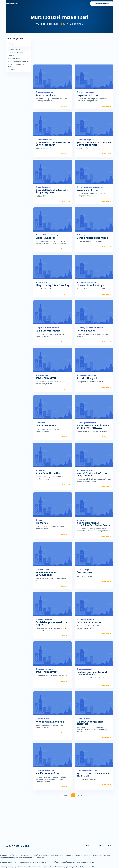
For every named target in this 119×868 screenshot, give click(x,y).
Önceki (66, 795)
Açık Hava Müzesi (14, 58)
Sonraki (81, 795)
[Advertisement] (73, 49)
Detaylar (64, 106)
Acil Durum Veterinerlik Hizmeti (16, 65)
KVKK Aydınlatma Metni (95, 846)
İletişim (111, 846)
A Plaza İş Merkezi (14, 50)
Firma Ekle (102, 4)
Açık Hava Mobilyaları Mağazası (15, 54)
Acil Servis (11, 70)
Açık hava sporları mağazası (18, 61)
